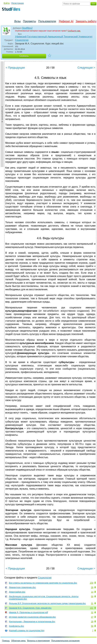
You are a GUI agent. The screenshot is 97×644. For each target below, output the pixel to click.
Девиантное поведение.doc (22, 587)
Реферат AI (66, 21)
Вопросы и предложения (39, 641)
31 (92, 603)
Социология (22, 40)
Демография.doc (17, 592)
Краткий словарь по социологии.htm (27, 631)
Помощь (6, 641)
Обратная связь (18, 641)
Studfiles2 (27, 28)
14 (92, 592)
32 (92, 612)
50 (92, 596)
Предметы (30, 21)
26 (92, 587)
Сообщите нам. (74, 31)
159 (92, 583)
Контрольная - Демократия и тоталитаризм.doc (32, 622)
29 (92, 622)
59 (92, 626)
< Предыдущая (15, 68)
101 (92, 608)
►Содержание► (2, 114)
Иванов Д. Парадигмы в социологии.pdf (28, 612)
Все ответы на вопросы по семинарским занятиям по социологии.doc (43, 583)
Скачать (24, 56)
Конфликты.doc (16, 626)
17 (92, 617)
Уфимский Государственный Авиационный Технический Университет (54, 37)
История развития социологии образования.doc (32, 617)
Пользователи (47, 21)
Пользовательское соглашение (65, 641)
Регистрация (18, 3)
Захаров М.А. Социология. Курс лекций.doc (30, 608)
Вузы (18, 21)
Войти (7, 3)
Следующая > (86, 68)
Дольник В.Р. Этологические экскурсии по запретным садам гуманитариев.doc (47, 603)
